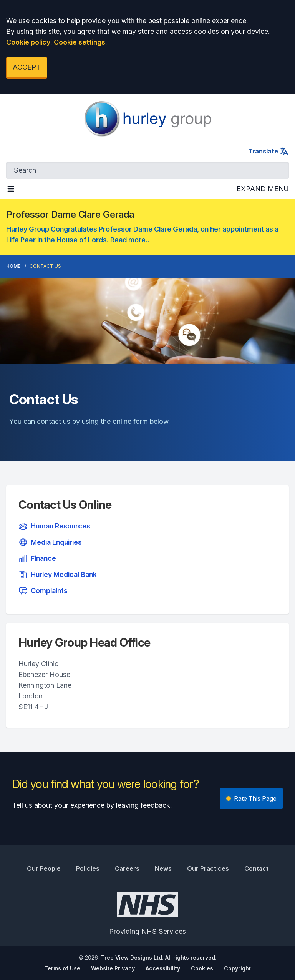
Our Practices (208, 868)
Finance (37, 558)
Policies (88, 868)
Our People (44, 868)
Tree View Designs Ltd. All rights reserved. (159, 957)
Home (13, 266)
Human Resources (54, 526)
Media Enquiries (50, 542)
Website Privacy (113, 968)
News (163, 868)
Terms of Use (62, 968)
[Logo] (147, 119)
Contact (256, 868)
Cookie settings (80, 42)
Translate (268, 151)
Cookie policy (28, 42)
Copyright (237, 968)
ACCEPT (27, 67)
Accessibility (163, 968)
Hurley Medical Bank (58, 575)
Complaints (43, 591)
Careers (127, 868)
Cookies (202, 968)
